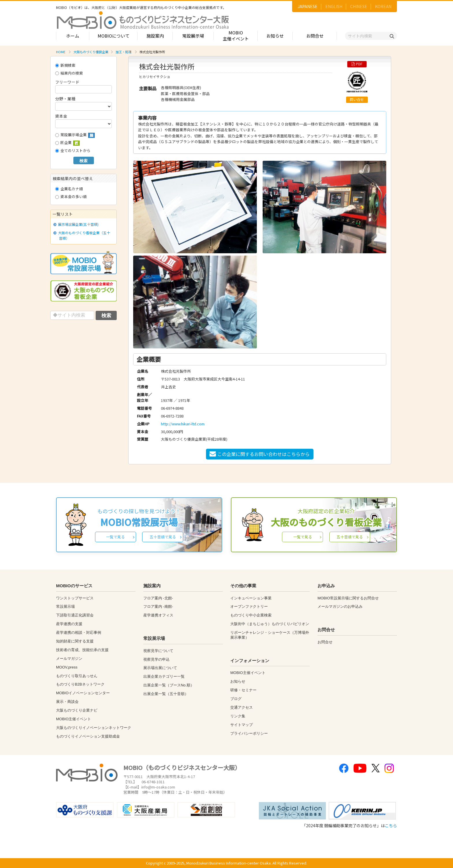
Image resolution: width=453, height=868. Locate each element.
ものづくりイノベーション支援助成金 (88, 736)
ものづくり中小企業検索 (251, 615)
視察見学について (158, 651)
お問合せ (315, 36)
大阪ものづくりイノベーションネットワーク (94, 728)
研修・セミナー (243, 690)
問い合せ (357, 99)
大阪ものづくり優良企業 (91, 52)
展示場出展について (160, 668)
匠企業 (67, 143)
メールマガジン (69, 659)
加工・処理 (124, 52)
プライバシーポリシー (249, 733)
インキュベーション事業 (251, 598)
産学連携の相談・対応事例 (79, 632)
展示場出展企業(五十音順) (77, 224)
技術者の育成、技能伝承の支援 (82, 650)
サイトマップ (242, 725)
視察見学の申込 (156, 659)
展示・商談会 (67, 702)
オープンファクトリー (249, 606)
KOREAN (383, 6)
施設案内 (155, 36)
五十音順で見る (163, 537)
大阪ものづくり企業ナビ (77, 710)
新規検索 (65, 65)
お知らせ (275, 36)
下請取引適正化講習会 (75, 615)
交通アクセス (242, 707)
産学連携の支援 (69, 624)
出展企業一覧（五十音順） (166, 694)
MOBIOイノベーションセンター (83, 693)
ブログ (236, 699)
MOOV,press (67, 667)
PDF (357, 64)
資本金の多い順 (71, 196)
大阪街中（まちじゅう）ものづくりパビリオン (270, 624)
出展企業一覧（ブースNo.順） (169, 685)
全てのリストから (73, 150)
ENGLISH (334, 6)
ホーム (73, 36)
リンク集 (238, 716)
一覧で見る (115, 537)
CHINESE (359, 6)
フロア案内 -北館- (158, 598)
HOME (61, 52)
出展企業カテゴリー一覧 (164, 676)
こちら (391, 825)
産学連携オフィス (158, 615)
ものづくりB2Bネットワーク (80, 684)
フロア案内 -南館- (158, 606)
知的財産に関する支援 (75, 641)
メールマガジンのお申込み (340, 606)
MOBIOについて (114, 36)
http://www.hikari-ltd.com (183, 424)
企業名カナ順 (69, 189)
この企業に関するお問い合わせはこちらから (260, 454)
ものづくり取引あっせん (77, 676)
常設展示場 (193, 36)
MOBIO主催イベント (236, 36)
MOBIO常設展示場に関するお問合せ (348, 598)
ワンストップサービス (75, 598)
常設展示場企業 (75, 135)
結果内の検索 (69, 73)
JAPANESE (308, 6)
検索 (83, 161)
